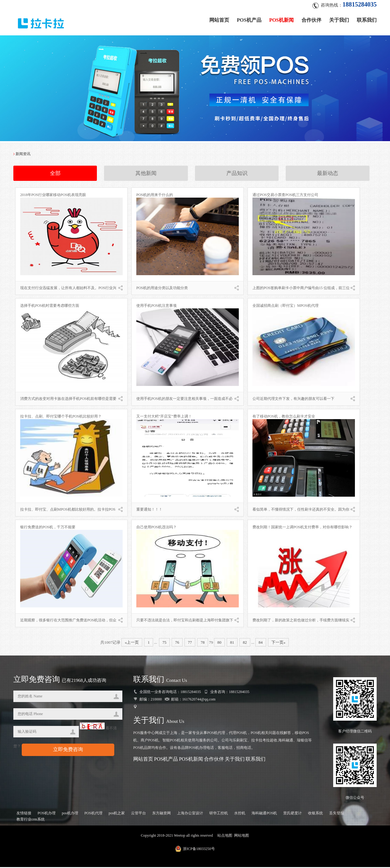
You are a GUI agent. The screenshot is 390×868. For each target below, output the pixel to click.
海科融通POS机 (264, 814)
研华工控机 (219, 814)
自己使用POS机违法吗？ (156, 528)
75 (164, 643)
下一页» (279, 643)
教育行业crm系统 (31, 820)
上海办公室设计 (190, 814)
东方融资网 (161, 814)
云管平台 (138, 814)
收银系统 (315, 814)
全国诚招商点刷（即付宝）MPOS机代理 (286, 306)
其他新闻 (146, 174)
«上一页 (132, 643)
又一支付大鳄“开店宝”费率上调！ (164, 417)
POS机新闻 (281, 19)
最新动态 (328, 174)
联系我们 (367, 19)
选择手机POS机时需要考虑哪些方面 (50, 306)
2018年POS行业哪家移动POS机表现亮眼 (53, 195)
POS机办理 (47, 814)
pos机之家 (117, 814)
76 (177, 643)
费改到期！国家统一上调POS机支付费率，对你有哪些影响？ (302, 528)
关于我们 (339, 19)
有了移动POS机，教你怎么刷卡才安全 (284, 417)
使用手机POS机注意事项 (156, 306)
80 (219, 643)
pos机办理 (70, 814)
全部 (55, 174)
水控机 (240, 814)
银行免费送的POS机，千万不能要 (48, 528)
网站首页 (219, 19)
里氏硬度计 (292, 814)
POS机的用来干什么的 (155, 195)
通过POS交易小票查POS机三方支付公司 (285, 195)
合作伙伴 (311, 19)
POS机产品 (249, 19)
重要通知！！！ (149, 510)
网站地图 (242, 836)
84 (261, 643)
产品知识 (237, 174)
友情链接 (24, 814)
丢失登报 (337, 814)
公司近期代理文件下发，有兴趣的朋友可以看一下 (293, 399)
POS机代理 (93, 814)
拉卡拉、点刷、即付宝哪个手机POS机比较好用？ (61, 417)
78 (203, 643)
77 (190, 643)
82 (245, 643)
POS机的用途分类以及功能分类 (162, 289)
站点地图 (225, 836)
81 (232, 643)
